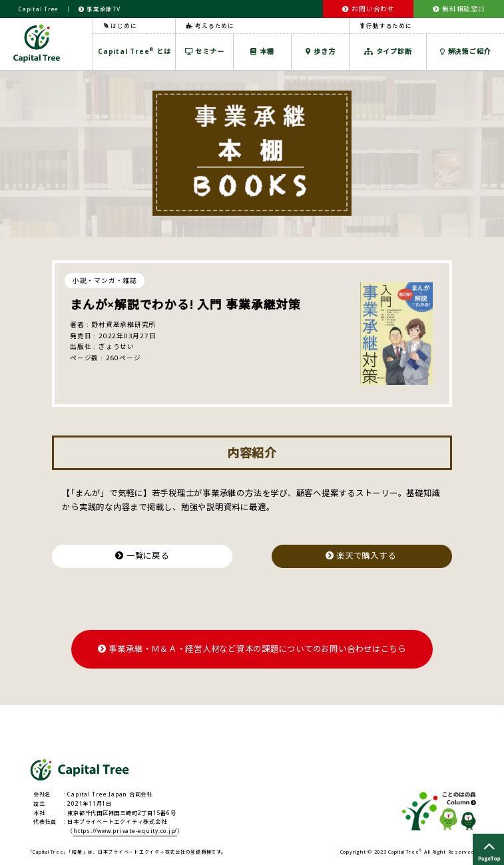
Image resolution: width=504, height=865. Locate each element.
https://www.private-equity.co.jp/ (125, 831)
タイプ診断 (388, 51)
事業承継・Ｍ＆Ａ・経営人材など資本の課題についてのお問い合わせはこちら (252, 649)
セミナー (205, 51)
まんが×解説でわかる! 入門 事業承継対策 (185, 304)
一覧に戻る (142, 556)
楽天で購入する (362, 556)
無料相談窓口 (459, 9)
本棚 (262, 51)
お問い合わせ (369, 9)
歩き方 (321, 51)
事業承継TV (100, 9)
